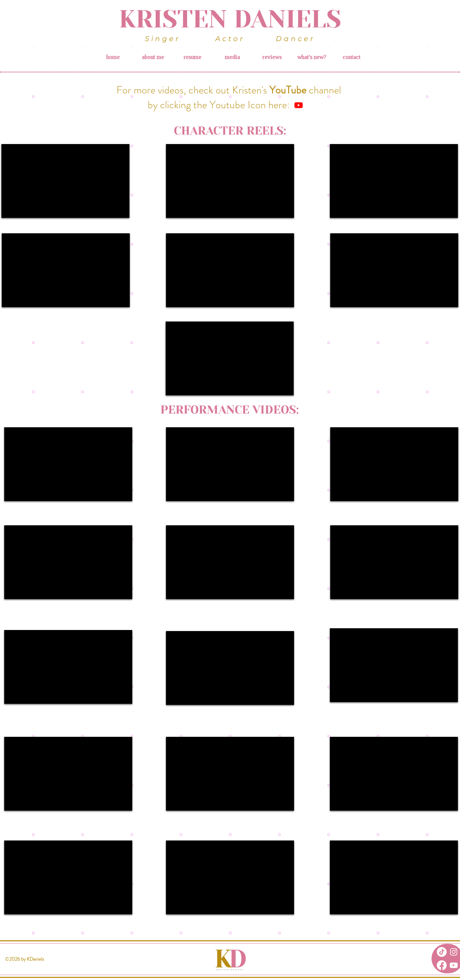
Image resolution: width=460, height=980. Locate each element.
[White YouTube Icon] (454, 965)
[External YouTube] (65, 181)
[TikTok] (442, 952)
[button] (232, 57)
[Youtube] (299, 105)
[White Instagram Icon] (454, 952)
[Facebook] (442, 965)
